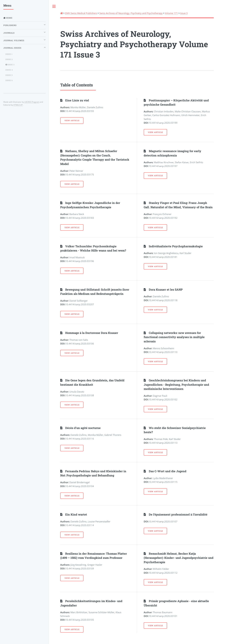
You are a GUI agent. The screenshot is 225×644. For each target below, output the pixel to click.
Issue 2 (9, 59)
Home (9, 18)
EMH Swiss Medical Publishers (81, 13)
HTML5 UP (18, 105)
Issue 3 (184, 13)
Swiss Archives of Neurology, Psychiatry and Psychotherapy (131, 13)
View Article (72, 120)
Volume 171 (171, 13)
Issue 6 (9, 80)
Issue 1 (9, 54)
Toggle (54, 6)
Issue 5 (9, 75)
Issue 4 (9, 70)
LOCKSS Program (32, 102)
